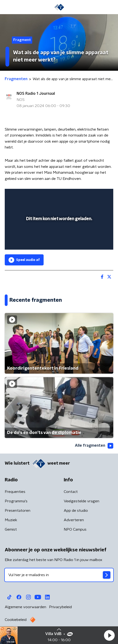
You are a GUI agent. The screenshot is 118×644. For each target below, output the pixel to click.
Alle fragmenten (94, 446)
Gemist (11, 529)
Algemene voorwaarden (25, 607)
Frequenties (15, 492)
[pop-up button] (88, 195)
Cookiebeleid (16, 620)
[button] (109, 635)
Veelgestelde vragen (82, 501)
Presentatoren (18, 511)
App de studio (76, 511)
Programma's (16, 501)
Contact (71, 492)
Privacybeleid (60, 607)
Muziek (11, 520)
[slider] (58, 241)
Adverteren (74, 520)
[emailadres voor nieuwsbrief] (59, 575)
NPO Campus (75, 529)
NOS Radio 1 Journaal (36, 94)
